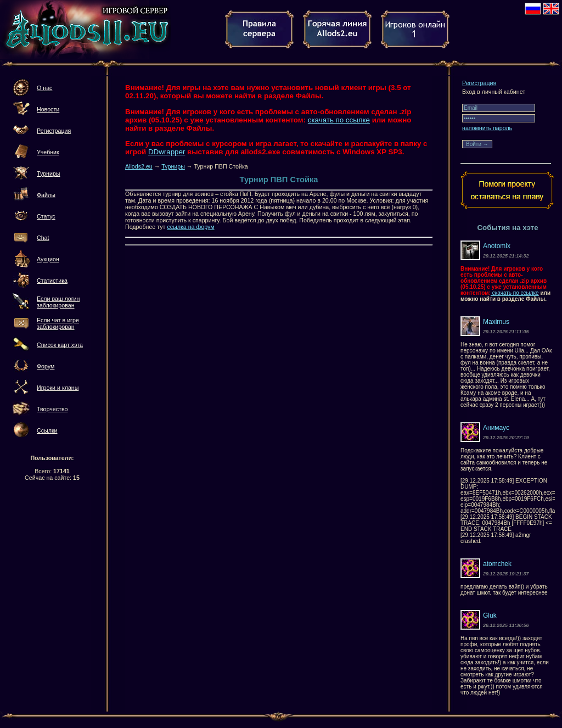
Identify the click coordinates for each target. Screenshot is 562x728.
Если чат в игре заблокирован (58, 323)
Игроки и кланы (58, 388)
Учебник (48, 152)
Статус (46, 216)
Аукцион (48, 259)
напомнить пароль (487, 128)
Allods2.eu (139, 166)
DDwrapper (167, 152)
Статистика (52, 281)
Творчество (52, 409)
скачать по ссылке (339, 120)
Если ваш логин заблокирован (58, 302)
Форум (46, 366)
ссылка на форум (190, 227)
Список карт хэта (60, 345)
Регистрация (54, 131)
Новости (48, 109)
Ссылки (47, 430)
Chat (43, 238)
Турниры (48, 173)
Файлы (46, 195)
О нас (44, 88)
